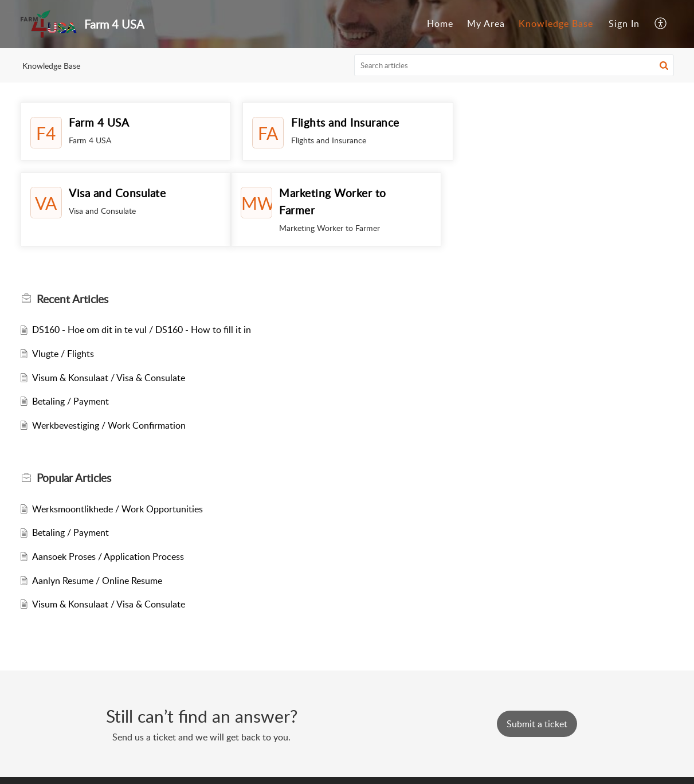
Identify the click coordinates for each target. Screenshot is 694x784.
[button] (664, 65)
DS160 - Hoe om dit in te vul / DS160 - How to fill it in (142, 330)
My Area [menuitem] (486, 23)
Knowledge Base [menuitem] (556, 23)
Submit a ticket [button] (537, 724)
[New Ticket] (537, 724)
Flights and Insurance (345, 122)
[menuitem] (440, 24)
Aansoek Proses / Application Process (108, 556)
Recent (72, 299)
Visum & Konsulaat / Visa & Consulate (109, 378)
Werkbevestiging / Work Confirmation (109, 425)
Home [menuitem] (440, 23)
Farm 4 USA (99, 122)
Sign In (624, 23)
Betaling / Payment (70, 401)
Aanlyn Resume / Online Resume (97, 581)
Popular (74, 478)
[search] (514, 65)
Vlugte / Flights (63, 354)
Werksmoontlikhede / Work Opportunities (117, 509)
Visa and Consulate (561, 122)
